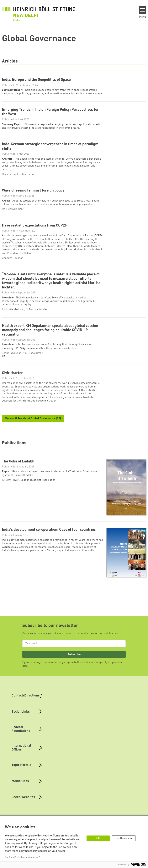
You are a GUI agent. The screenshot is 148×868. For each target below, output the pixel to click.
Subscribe (74, 672)
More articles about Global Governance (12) (33, 436)
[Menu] (143, 10)
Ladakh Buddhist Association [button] (38, 497)
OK (98, 838)
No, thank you (124, 838)
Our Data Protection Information (21, 857)
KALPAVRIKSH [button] (11, 497)
